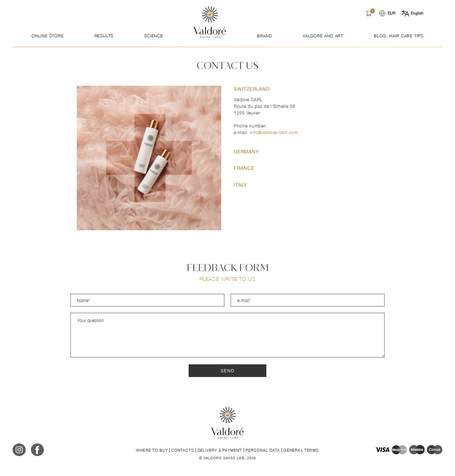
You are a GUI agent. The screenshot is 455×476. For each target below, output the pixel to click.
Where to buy (152, 450)
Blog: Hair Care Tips (399, 36)
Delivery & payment (220, 450)
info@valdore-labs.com (274, 132)
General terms (301, 450)
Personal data (263, 450)
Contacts (183, 450)
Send (228, 371)
